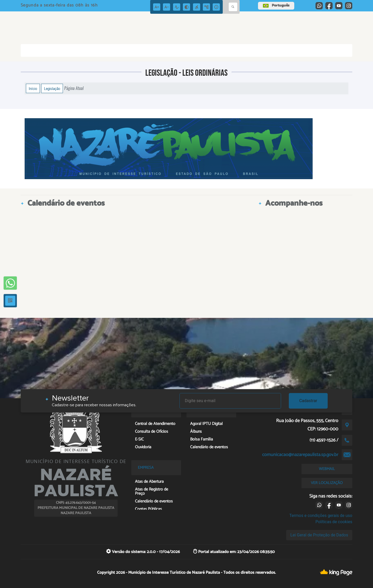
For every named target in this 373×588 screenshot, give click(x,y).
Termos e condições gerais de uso (321, 516)
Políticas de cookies (334, 522)
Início (33, 88)
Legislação (52, 88)
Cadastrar (308, 401)
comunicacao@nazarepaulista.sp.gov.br (300, 455)
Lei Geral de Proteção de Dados (319, 535)
